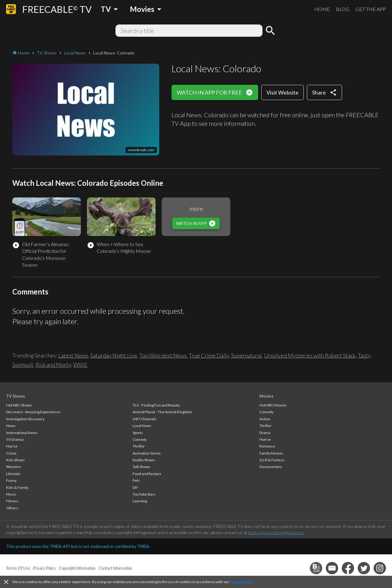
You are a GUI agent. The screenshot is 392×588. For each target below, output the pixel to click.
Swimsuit (23, 365)
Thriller (139, 446)
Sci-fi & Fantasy (272, 460)
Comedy (140, 439)
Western (13, 467)
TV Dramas (15, 439)
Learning (140, 501)
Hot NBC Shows (19, 405)
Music (11, 494)
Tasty (364, 355)
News (11, 426)
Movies (266, 396)
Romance (267, 446)
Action (265, 419)
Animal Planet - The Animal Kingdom (162, 412)
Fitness (12, 501)
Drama (265, 433)
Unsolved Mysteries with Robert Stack (310, 355)
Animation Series (147, 453)
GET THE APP (371, 9)
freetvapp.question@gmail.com (276, 532)
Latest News (73, 355)
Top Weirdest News (163, 355)
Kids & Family (17, 487)
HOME (322, 9)
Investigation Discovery (25, 419)
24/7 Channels (145, 419)
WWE (80, 365)
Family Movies (271, 453)
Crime (11, 453)
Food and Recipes (147, 474)
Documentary (271, 467)
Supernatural (247, 355)
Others (12, 508)
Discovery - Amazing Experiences (33, 412)
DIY (135, 487)
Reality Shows (144, 460)
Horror (12, 446)
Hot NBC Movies (273, 405)
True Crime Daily (209, 355)
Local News (142, 426)
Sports (138, 433)
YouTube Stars (144, 494)
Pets (136, 480)
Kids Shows (15, 460)
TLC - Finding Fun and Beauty (156, 405)
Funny (11, 480)
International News (22, 433)
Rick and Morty (53, 365)
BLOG (343, 9)
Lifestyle (13, 474)
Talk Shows (141, 467)
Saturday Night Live (114, 355)
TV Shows (16, 396)
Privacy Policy (241, 582)
